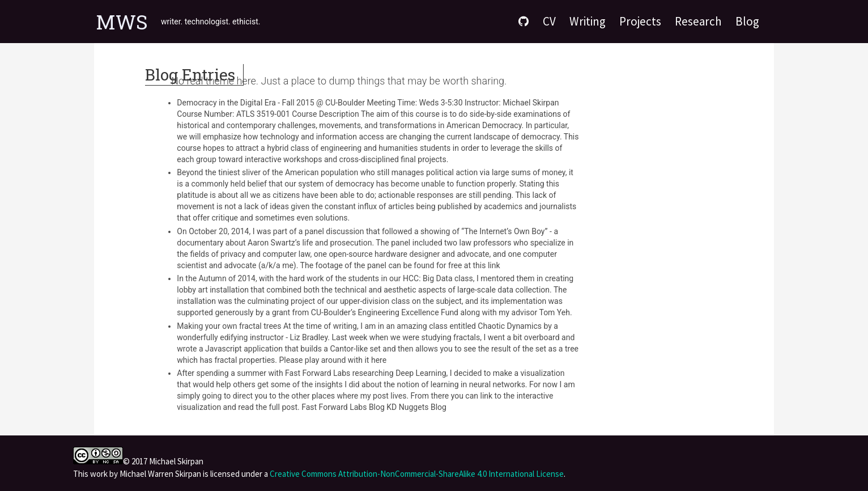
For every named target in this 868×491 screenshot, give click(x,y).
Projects (640, 21)
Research (698, 21)
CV (549, 21)
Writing (588, 21)
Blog (747, 21)
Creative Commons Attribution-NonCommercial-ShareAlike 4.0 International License (417, 474)
